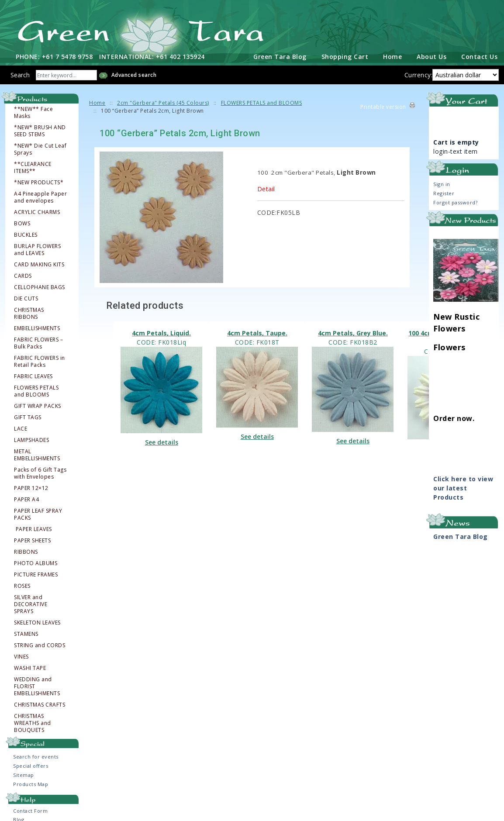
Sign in (442, 183)
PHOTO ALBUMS (36, 562)
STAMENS (26, 633)
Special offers (31, 765)
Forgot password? (455, 202)
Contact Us (479, 56)
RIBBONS (26, 551)
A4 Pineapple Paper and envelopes (40, 197)
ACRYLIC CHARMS (37, 211)
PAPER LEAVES (34, 528)
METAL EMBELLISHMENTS (37, 454)
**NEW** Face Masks (33, 112)
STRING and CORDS (40, 645)
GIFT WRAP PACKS (38, 405)
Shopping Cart (345, 56)
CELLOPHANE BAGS (40, 286)
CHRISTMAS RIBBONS (29, 313)
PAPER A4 (26, 499)
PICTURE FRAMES (36, 574)
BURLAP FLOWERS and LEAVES (37, 249)
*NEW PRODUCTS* (39, 182)
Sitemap (24, 774)
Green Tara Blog (280, 56)
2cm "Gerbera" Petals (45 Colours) (163, 102)
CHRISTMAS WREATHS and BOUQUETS (33, 722)
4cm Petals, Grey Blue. (353, 332)
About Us (432, 56)
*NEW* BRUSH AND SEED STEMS (40, 130)
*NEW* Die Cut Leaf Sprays (40, 148)
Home (392, 56)
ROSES (22, 585)
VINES (21, 656)
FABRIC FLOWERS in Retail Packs (40, 361)
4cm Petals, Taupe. (257, 332)
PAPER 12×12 (31, 487)
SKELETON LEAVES (37, 622)
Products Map (31, 783)
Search (20, 74)
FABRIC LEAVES (33, 376)
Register (444, 192)
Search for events (36, 756)
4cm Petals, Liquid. (161, 332)
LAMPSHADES (31, 439)
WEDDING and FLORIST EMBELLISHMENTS (37, 686)
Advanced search (134, 74)
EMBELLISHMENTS (37, 328)
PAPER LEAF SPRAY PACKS (38, 514)
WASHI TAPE (30, 667)
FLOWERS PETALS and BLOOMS (36, 390)
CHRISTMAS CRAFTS (40, 704)
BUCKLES (26, 234)
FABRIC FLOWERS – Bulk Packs (38, 342)
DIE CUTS (26, 298)
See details (162, 441)
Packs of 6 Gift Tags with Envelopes (40, 473)
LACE (21, 428)
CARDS (23, 275)
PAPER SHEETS (32, 540)
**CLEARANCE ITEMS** (33, 167)
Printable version (383, 106)
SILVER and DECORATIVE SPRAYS (31, 604)
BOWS (22, 223)
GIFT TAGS (28, 417)
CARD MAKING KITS (39, 264)
